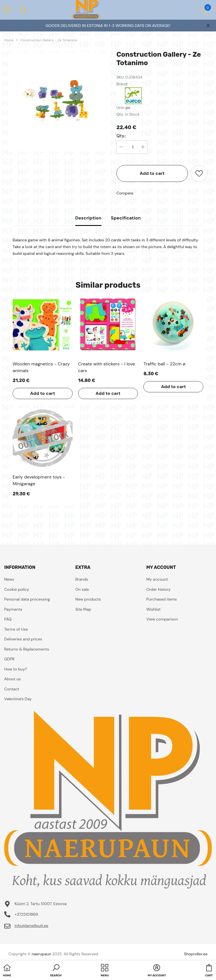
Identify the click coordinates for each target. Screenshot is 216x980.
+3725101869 (26, 914)
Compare (125, 193)
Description (88, 218)
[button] (56, 971)
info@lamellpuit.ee (31, 926)
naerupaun (41, 954)
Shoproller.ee (196, 954)
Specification (126, 218)
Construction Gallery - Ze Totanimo (49, 40)
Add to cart (152, 173)
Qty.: (121, 136)
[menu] (7, 10)
